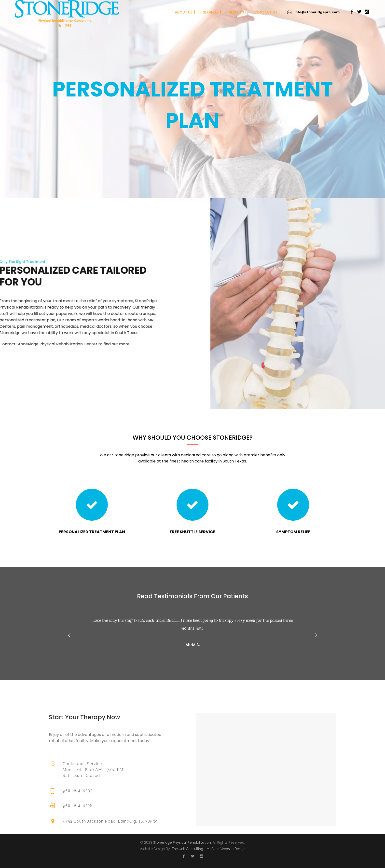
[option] (193, 631)
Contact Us (266, 12)
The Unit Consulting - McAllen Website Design (209, 849)
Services (211, 12)
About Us (184, 12)
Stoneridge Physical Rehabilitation (182, 842)
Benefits (236, 12)
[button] (69, 635)
